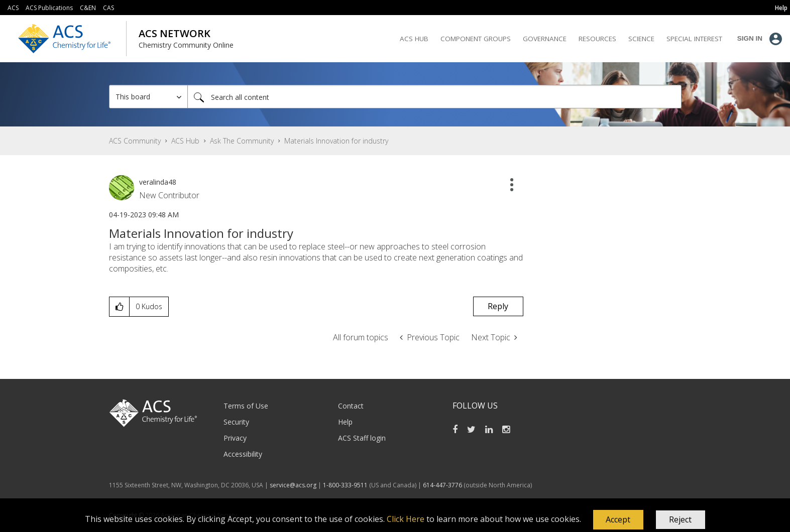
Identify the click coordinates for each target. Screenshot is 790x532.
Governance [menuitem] (545, 39)
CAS (108, 8)
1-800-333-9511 (345, 485)
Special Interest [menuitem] (694, 39)
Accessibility (243, 454)
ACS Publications (49, 8)
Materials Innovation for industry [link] (336, 141)
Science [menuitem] (641, 39)
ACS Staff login (362, 438)
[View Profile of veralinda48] (158, 182)
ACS (13, 8)
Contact (351, 406)
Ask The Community (242, 141)
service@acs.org (293, 485)
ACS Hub (185, 141)
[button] (618, 520)
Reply (498, 306)
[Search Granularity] (148, 97)
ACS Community (135, 141)
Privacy (235, 438)
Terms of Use (246, 406)
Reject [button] (680, 519)
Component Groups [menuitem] (476, 39)
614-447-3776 (443, 485)
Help (345, 422)
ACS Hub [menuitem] (414, 39)
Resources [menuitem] (597, 39)
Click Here (406, 519)
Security (236, 422)
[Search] (434, 97)
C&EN (88, 8)
